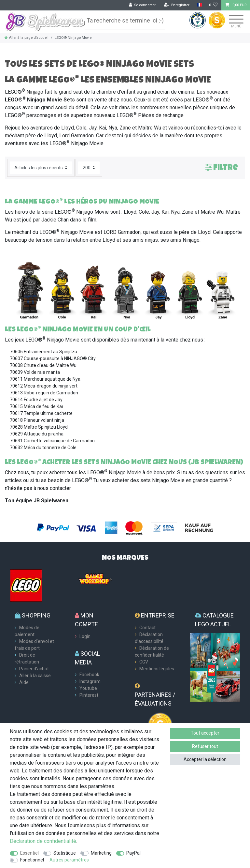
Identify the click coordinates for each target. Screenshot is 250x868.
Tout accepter (205, 733)
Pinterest (89, 695)
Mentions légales (157, 669)
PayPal (133, 853)
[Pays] (199, 5)
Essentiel (29, 853)
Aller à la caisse (35, 676)
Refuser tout (205, 746)
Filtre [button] (222, 167)
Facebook (89, 675)
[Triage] (41, 168)
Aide (24, 682)
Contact (147, 628)
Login (85, 636)
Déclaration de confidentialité (43, 841)
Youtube (88, 688)
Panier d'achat (34, 669)
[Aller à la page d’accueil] (27, 38)
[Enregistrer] (177, 5)
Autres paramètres (69, 860)
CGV (144, 662)
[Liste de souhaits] (213, 5)
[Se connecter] (142, 5)
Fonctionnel (32, 860)
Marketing (101, 853)
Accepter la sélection (205, 759)
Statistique (65, 853)
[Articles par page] (89, 168)
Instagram (90, 681)
